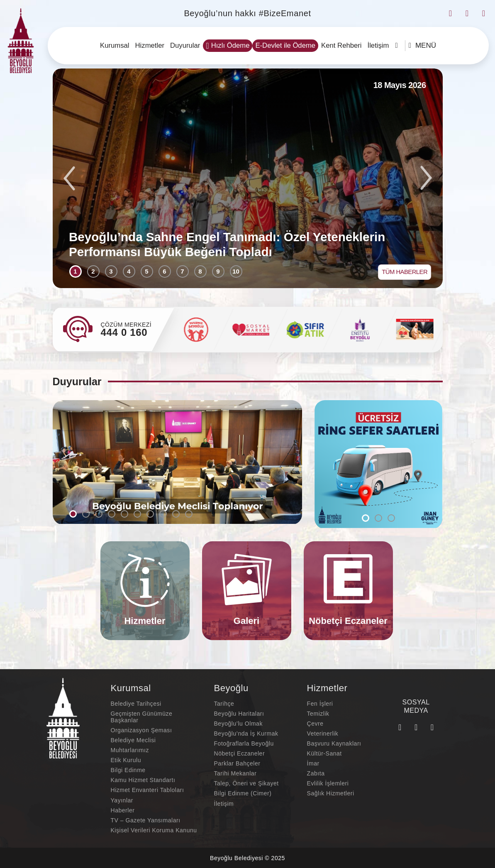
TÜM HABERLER (403, 271)
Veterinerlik (323, 734)
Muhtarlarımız (130, 751)
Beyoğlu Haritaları (239, 714)
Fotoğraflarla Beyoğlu (244, 744)
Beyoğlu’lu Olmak (238, 724)
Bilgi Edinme (128, 771)
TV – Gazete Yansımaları (146, 821)
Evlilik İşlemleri (328, 784)
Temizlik (318, 714)
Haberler (123, 811)
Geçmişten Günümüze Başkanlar (142, 718)
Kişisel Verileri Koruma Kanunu (154, 831)
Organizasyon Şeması (141, 731)
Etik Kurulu (126, 761)
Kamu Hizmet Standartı (143, 781)
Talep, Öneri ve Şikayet (246, 784)
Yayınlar (122, 801)
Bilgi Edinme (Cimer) (243, 794)
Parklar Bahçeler (237, 764)
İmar (313, 764)
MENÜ (422, 45)
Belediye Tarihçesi (136, 704)
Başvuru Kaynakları (334, 744)
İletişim (224, 804)
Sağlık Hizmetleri (331, 794)
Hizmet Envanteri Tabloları (148, 791)
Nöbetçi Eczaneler (240, 754)
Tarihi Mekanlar (235, 774)
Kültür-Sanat (324, 754)
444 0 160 (124, 333)
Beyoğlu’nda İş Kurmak (246, 734)
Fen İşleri (320, 704)
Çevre (315, 724)
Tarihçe (224, 704)
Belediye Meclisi (133, 741)
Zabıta (316, 774)
